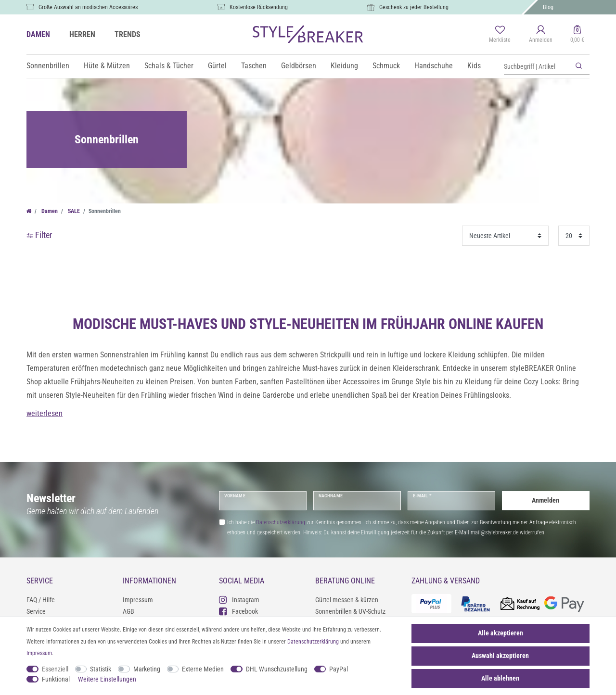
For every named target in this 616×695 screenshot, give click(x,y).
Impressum (138, 600)
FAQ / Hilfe (41, 600)
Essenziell (55, 669)
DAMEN (38, 34)
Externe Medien (203, 669)
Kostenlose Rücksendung (259, 7)
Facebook (238, 611)
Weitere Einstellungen (107, 679)
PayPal (339, 669)
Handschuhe (434, 66)
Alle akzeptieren (500, 633)
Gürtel (217, 66)
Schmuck (386, 66)
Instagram (239, 600)
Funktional (56, 679)
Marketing (147, 669)
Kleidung (344, 66)
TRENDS (128, 34)
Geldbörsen (299, 66)
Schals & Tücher (169, 66)
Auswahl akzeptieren (500, 656)
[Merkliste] (500, 35)
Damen (49, 211)
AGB (128, 611)
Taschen (254, 66)
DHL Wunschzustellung (277, 669)
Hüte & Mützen (107, 66)
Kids (474, 66)
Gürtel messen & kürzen (347, 600)
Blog (548, 7)
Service (36, 611)
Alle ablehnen (500, 678)
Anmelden (545, 500)
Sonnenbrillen (48, 66)
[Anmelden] (541, 35)
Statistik (101, 669)
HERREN (82, 34)
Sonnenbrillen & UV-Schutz (350, 611)
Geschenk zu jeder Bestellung (414, 7)
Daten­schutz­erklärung (313, 642)
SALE (73, 211)
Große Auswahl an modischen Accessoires (88, 7)
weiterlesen (45, 413)
